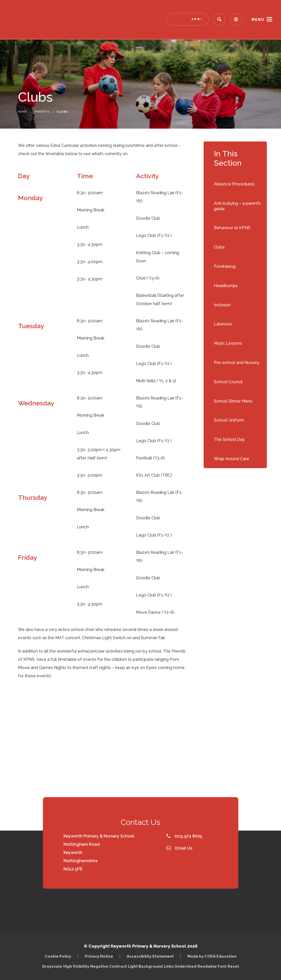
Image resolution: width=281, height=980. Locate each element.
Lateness (223, 324)
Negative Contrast (108, 966)
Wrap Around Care (232, 459)
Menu (258, 20)
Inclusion (222, 305)
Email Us (179, 848)
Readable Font (212, 966)
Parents (42, 112)
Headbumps (226, 286)
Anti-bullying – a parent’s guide (237, 206)
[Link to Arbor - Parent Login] (188, 19)
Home (23, 112)
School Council (228, 382)
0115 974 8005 (184, 836)
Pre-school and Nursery (237, 363)
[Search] (219, 19)
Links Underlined (180, 966)
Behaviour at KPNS (232, 228)
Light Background (145, 966)
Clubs (219, 247)
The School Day (229, 439)
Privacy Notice (99, 956)
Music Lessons (228, 343)
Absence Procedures (234, 184)
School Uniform (229, 420)
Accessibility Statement (150, 956)
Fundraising (225, 266)
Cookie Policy (58, 956)
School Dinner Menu (233, 401)
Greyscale (52, 966)
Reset (233, 966)
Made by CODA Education (212, 956)
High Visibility (76, 966)
